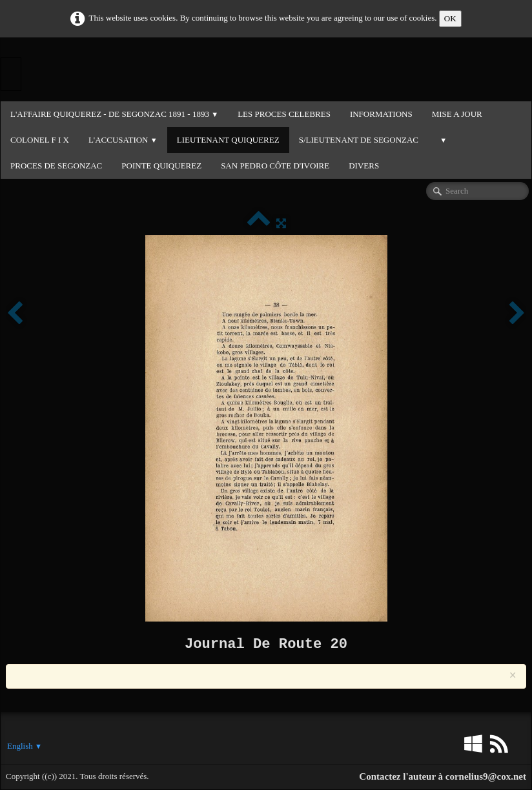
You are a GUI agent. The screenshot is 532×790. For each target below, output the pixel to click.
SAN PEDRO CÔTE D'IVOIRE (275, 166)
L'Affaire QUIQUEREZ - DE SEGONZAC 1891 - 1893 (114, 114)
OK (450, 18)
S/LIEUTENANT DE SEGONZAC (359, 140)
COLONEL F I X (40, 140)
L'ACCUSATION (123, 140)
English (25, 746)
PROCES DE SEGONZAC (56, 166)
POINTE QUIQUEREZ (161, 166)
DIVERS (364, 166)
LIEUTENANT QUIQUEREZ (228, 140)
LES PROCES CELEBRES (284, 114)
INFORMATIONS (381, 114)
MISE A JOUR (457, 114)
